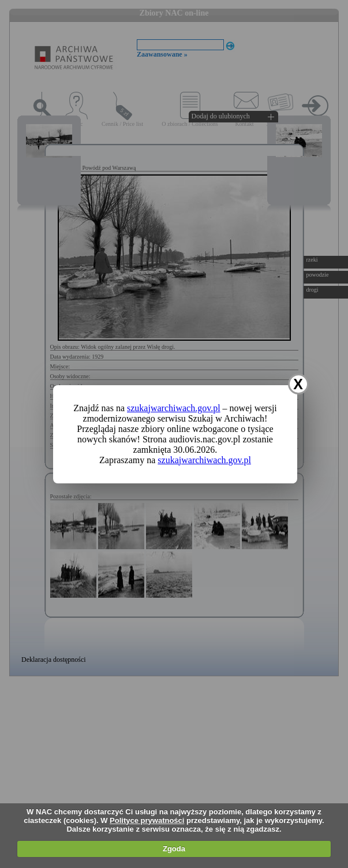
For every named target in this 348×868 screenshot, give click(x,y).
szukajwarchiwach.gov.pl (174, 408)
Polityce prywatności (147, 820)
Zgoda (174, 849)
